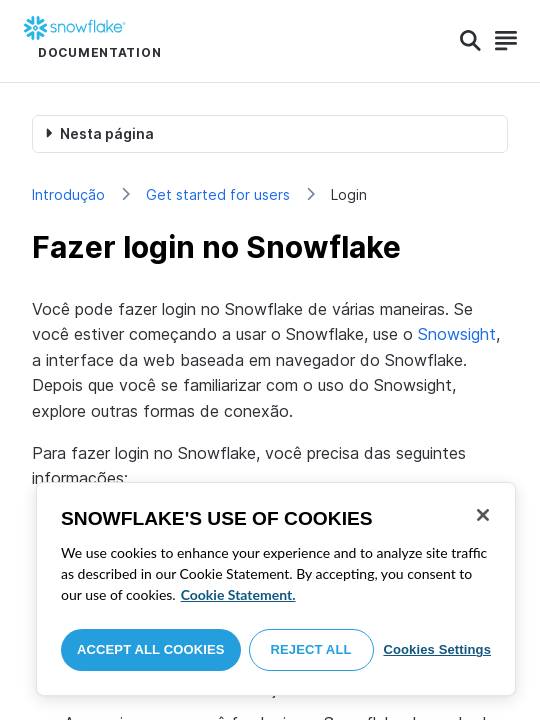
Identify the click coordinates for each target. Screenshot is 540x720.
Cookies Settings (437, 649)
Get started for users (218, 194)
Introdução (68, 194)
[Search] (470, 41)
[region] (276, 589)
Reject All (311, 649)
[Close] (483, 515)
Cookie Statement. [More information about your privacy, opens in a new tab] (238, 594)
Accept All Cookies (151, 649)
